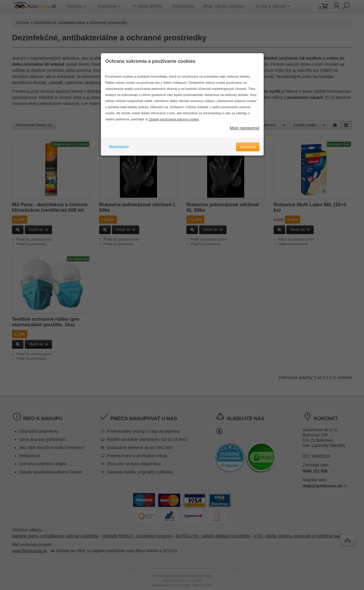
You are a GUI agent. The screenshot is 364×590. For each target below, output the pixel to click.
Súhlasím (248, 153)
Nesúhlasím (119, 153)
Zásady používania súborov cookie (174, 125)
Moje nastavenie (245, 134)
